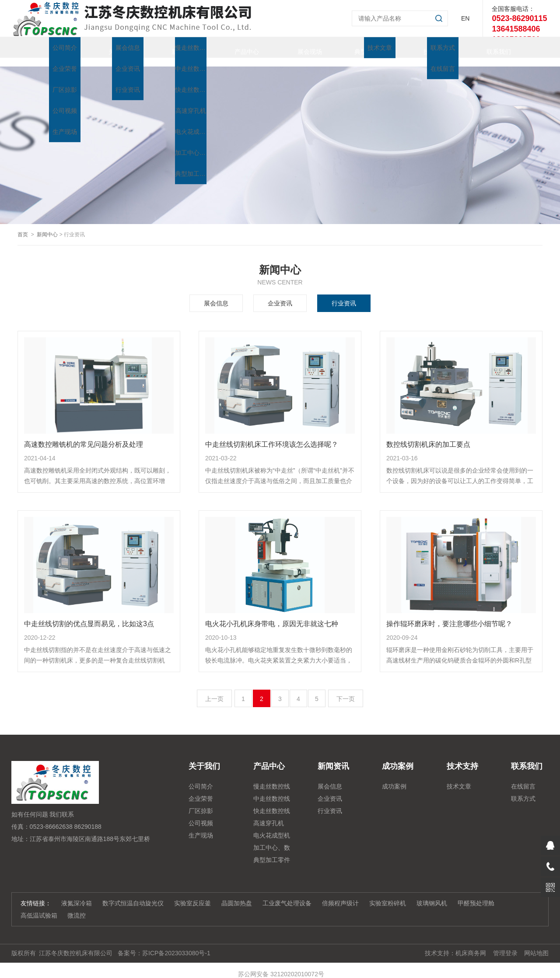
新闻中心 (47, 226)
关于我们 (112, 47)
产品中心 (238, 47)
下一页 (346, 690)
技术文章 (459, 778)
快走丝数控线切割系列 (272, 803)
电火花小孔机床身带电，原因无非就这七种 (272, 615)
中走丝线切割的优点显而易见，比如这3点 (89, 615)
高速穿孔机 (269, 814)
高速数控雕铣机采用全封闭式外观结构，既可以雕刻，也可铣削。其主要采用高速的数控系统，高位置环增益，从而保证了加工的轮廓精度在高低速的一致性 (98, 468)
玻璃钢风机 (432, 894)
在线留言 (523, 778)
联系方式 (523, 790)
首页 (49, 47)
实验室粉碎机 (388, 894)
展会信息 (216, 294)
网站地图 (536, 944)
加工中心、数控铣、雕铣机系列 (272, 840)
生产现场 (201, 827)
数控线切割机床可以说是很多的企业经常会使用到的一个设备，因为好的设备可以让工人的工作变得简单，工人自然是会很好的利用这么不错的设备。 (460, 468)
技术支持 (427, 47)
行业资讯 (344, 294)
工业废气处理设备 (287, 894)
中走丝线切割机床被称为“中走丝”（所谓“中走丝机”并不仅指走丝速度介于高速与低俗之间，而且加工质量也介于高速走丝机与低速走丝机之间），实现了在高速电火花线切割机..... (280, 468)
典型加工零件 (364, 47)
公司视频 (201, 814)
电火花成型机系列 (272, 828)
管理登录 (505, 944)
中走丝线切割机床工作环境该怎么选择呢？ (272, 436)
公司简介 (201, 778)
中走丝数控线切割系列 (272, 791)
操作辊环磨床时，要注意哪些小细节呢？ (449, 615)
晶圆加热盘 (237, 894)
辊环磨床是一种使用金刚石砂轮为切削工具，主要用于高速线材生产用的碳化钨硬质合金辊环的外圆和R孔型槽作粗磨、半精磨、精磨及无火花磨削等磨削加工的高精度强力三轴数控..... (460, 647)
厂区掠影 (201, 802)
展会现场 (301, 47)
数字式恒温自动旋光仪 (133, 894)
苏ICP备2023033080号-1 (176, 944)
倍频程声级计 (340, 894)
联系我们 (490, 47)
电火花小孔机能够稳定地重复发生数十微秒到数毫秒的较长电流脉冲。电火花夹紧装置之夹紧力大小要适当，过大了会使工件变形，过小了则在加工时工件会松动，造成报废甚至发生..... (279, 647)
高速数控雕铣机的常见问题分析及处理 (84, 436)
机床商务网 (471, 944)
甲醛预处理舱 (476, 894)
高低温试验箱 (39, 907)
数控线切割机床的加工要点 (428, 436)
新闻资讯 (175, 47)
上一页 (214, 690)
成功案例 (394, 778)
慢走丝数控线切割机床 (272, 779)
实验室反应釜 (192, 894)
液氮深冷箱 (77, 894)
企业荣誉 (201, 790)
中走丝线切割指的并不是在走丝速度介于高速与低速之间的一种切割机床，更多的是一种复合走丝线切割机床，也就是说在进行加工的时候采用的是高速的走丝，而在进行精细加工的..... (98, 647)
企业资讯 (280, 294)
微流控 (77, 907)
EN (465, 18)
